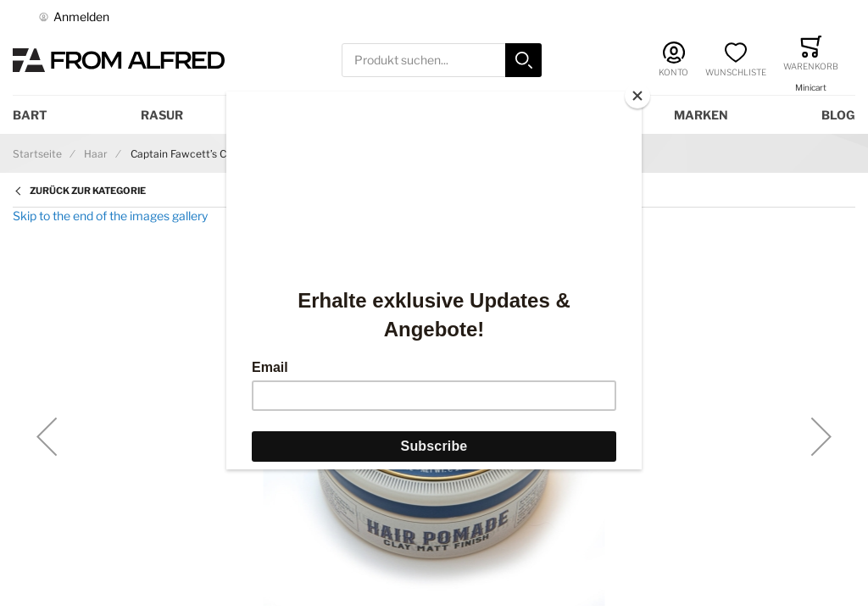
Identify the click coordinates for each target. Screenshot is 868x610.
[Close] (637, 96)
